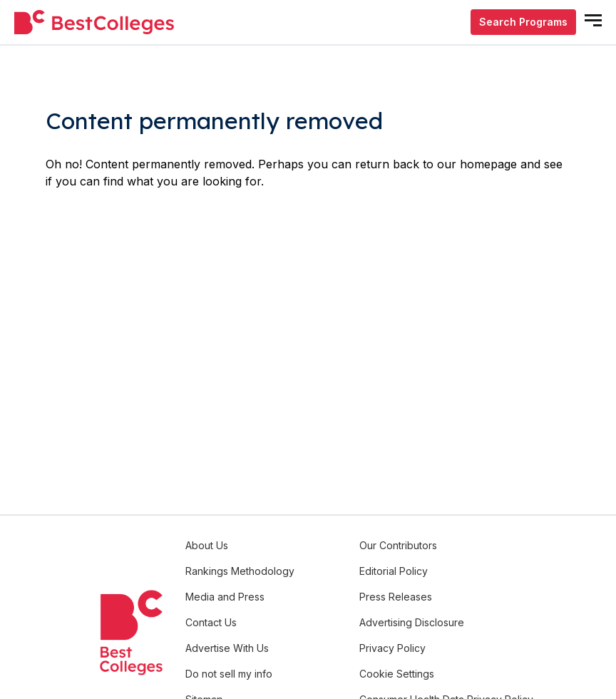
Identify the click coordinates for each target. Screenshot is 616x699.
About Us (207, 545)
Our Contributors (398, 545)
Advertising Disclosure (412, 622)
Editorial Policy (394, 571)
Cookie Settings (397, 674)
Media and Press (225, 597)
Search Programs (523, 22)
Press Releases (396, 597)
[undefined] (94, 22)
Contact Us (211, 622)
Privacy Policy (392, 648)
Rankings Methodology (240, 571)
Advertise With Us (227, 648)
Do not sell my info (229, 674)
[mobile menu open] (593, 20)
